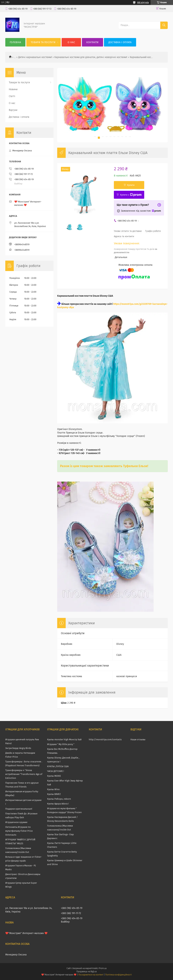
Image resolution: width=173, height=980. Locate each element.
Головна (15, 42)
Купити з (131, 195)
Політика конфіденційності (118, 975)
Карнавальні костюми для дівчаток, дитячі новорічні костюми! (91, 57)
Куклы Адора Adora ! (58, 804)
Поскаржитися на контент (91, 975)
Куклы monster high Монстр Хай (64, 739)
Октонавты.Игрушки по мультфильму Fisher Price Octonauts (19, 831)
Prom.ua (103, 968)
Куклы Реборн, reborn (59, 799)
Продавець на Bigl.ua (86, 972)
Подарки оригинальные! (19, 809)
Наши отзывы (138, 739)
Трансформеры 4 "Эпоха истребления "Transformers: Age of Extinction (24, 774)
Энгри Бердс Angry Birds (18, 748)
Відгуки (13, 110)
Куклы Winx (53, 789)
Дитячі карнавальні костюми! (35, 57)
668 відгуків (143, 2)
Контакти (92, 42)
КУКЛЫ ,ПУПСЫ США (58, 766)
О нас (71, 42)
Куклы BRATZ (54, 794)
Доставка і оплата (120, 42)
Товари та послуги (43, 42)
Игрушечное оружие (16, 822)
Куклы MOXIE (54, 776)
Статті (12, 96)
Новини (13, 89)
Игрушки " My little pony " (61, 744)
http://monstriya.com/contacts (105, 739)
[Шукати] (164, 25)
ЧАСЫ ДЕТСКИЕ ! (56, 771)
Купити (131, 185)
